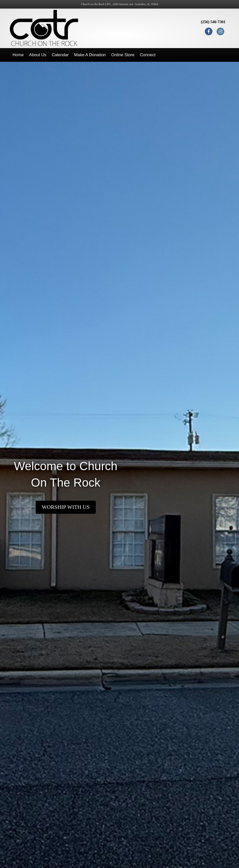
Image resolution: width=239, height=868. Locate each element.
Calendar (60, 55)
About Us (38, 55)
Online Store (123, 55)
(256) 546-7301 (213, 22)
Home (18, 55)
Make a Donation (90, 55)
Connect (148, 55)
